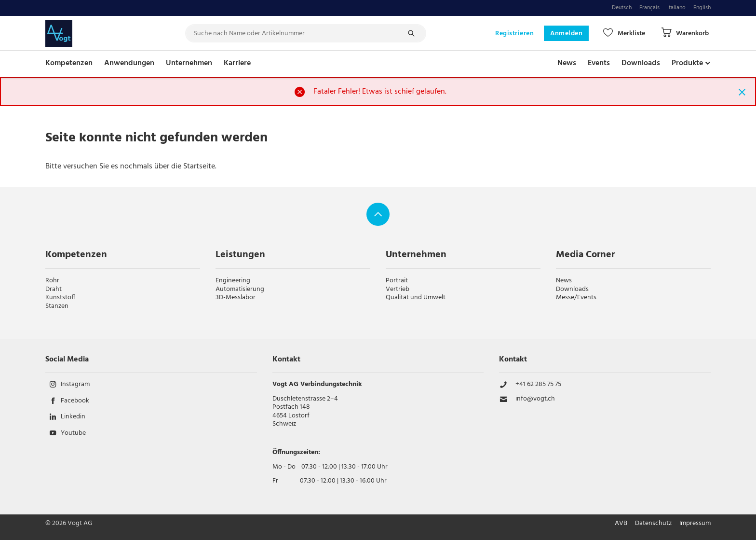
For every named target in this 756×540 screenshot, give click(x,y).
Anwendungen (129, 63)
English (702, 8)
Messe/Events (576, 298)
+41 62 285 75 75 (538, 385)
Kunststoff (60, 298)
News (567, 63)
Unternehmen (189, 63)
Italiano (676, 8)
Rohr (52, 281)
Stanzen (57, 306)
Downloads (641, 63)
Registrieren (514, 34)
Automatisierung (240, 289)
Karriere (237, 63)
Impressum (695, 524)
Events (599, 63)
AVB (621, 524)
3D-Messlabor (236, 298)
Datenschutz (653, 524)
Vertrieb (398, 289)
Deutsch (622, 8)
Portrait (397, 281)
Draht (54, 289)
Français (649, 8)
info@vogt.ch (535, 399)
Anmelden (566, 34)
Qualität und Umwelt (416, 298)
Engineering (233, 281)
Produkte (687, 63)
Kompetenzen (69, 63)
